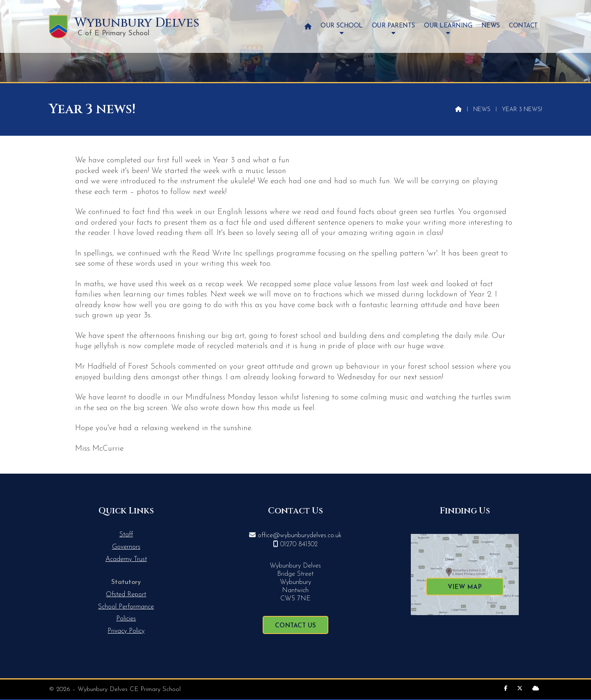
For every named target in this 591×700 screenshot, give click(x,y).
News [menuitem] (491, 26)
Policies (126, 619)
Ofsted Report (126, 595)
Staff (126, 535)
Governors (126, 547)
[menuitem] (308, 26)
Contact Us (295, 626)
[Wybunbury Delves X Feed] (520, 689)
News (482, 110)
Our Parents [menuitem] (393, 26)
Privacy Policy (126, 631)
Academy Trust (126, 559)
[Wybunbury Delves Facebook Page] (506, 689)
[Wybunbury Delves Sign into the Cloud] (536, 689)
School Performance (126, 607)
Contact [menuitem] (523, 26)
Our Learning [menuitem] (448, 26)
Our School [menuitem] (341, 26)
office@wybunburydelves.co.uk (300, 536)
